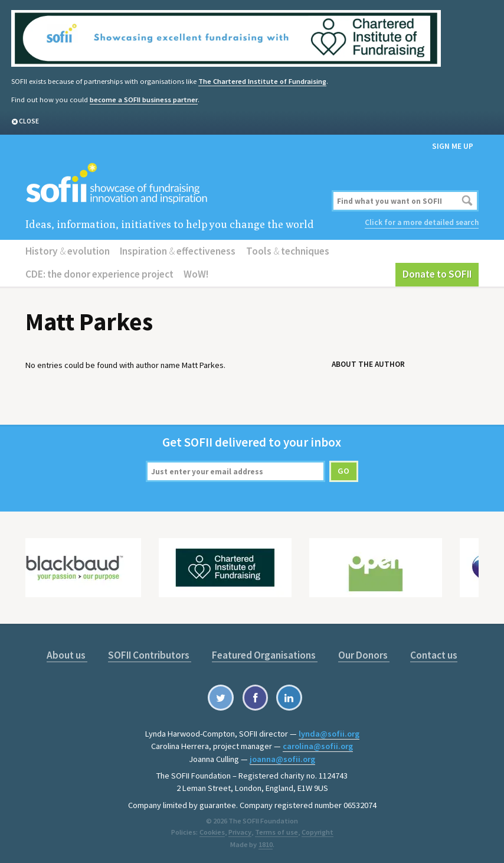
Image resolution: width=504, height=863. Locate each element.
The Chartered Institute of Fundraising (261, 81)
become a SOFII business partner (143, 99)
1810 (266, 843)
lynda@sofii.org (329, 732)
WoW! (195, 273)
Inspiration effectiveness (177, 250)
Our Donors (364, 654)
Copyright (316, 830)
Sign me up (453, 146)
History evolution (67, 250)
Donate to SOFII (437, 273)
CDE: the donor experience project (99, 273)
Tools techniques (286, 250)
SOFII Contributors (150, 654)
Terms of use (276, 830)
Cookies (213, 830)
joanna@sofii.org (282, 757)
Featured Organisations (265, 654)
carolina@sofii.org (318, 745)
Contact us (433, 654)
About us (68, 654)
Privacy (240, 830)
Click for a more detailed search (422, 222)
